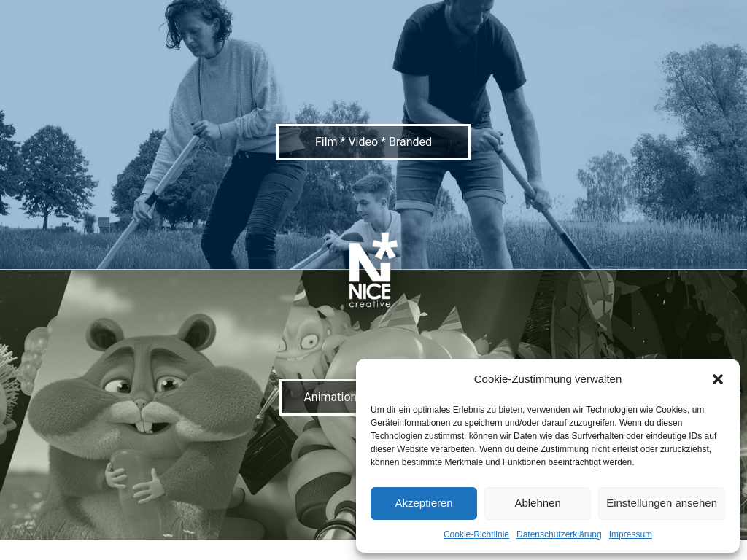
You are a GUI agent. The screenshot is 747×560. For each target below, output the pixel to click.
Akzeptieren (423, 503)
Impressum (631, 534)
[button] (718, 379)
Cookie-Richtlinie (476, 534)
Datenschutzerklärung (559, 534)
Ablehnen (537, 503)
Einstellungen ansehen (662, 503)
